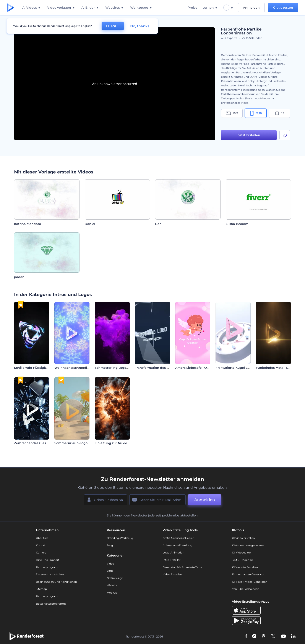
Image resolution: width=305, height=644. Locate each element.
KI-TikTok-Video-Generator (249, 582)
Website (112, 585)
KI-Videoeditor (242, 553)
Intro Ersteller (172, 560)
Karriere (41, 553)
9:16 (256, 113)
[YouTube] (283, 637)
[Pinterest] (264, 637)
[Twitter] (273, 637)
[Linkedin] (293, 637)
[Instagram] (254, 637)
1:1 (279, 113)
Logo (110, 571)
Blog (110, 545)
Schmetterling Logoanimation (119, 368)
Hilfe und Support (48, 560)
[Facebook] (246, 637)
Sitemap (41, 589)
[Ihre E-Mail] (157, 500)
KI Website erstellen (245, 567)
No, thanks (140, 26)
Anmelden (251, 8)
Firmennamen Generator (248, 574)
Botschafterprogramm (51, 604)
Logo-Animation (174, 553)
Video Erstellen (172, 574)
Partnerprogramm (48, 567)
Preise (192, 8)
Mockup (112, 593)
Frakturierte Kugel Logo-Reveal (240, 368)
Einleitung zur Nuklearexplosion (120, 443)
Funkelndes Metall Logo (275, 368)
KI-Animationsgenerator (248, 545)
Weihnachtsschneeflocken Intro (80, 368)
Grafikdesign (115, 578)
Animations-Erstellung (177, 545)
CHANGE (113, 26)
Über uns (42, 538)
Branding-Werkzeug (120, 538)
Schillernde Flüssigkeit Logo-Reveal (42, 368)
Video (110, 564)
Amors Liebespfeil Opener (196, 368)
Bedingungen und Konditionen (56, 582)
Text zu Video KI (242, 560)
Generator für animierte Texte (182, 567)
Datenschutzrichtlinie (50, 574)
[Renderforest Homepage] (10, 8)
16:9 (232, 113)
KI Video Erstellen (243, 538)
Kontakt (41, 545)
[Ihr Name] (105, 500)
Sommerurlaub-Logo (71, 443)
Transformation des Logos (155, 368)
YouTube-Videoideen (246, 589)
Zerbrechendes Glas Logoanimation (43, 443)
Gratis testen (283, 8)
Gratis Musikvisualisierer (178, 538)
